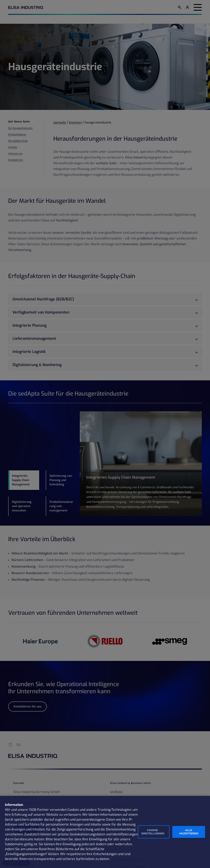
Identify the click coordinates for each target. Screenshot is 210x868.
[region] (105, 832)
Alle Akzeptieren (189, 832)
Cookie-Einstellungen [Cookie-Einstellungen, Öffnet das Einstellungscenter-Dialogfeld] (153, 832)
